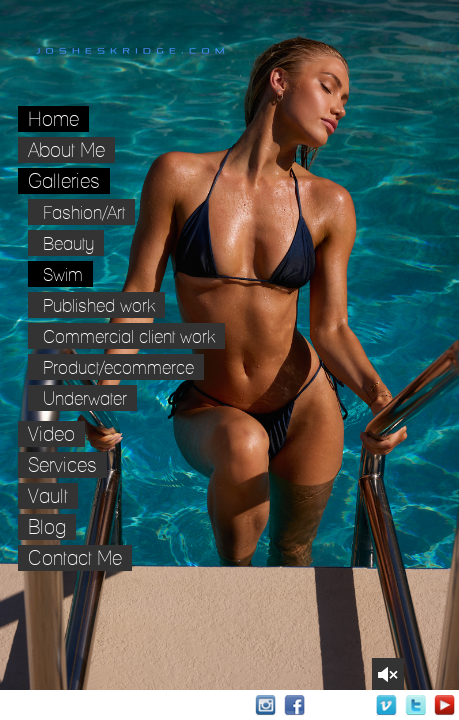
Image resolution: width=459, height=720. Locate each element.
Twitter (415, 705)
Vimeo (386, 705)
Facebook (294, 705)
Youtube (444, 705)
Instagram (265, 705)
